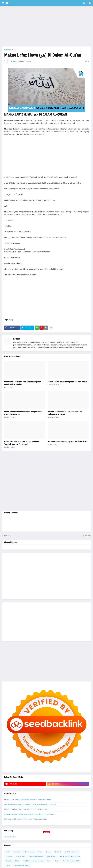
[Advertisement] (46, 26)
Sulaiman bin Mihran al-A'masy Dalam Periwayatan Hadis (26, 819)
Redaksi (17, 339)
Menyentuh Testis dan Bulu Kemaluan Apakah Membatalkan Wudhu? (23, 383)
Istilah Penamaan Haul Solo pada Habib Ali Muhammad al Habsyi (65, 413)
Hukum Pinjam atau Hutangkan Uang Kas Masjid (67, 382)
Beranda (7, 50)
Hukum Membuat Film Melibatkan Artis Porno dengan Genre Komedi (30, 814)
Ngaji (14, 50)
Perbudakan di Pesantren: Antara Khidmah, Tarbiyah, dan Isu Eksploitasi (22, 443)
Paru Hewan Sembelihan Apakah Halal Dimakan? (67, 441)
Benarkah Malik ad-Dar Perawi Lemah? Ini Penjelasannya (26, 809)
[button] (3, 3)
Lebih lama (86, 536)
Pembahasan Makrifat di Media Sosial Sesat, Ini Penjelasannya (28, 799)
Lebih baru (7, 536)
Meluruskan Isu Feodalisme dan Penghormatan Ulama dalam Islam (23, 413)
